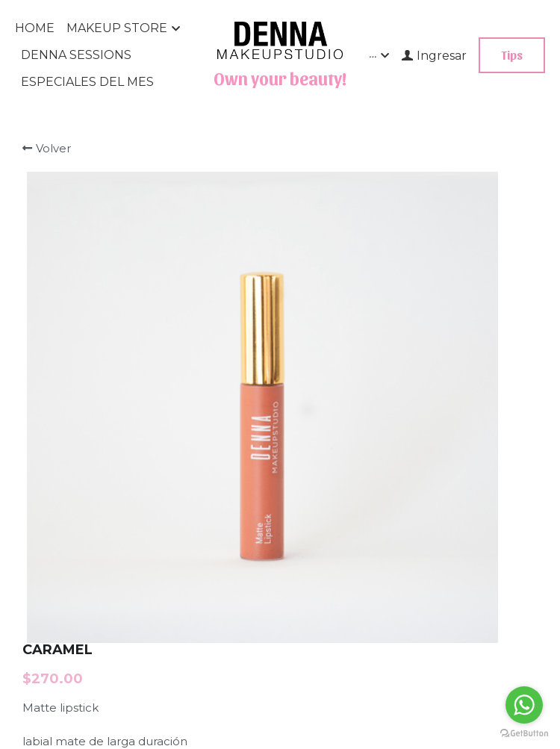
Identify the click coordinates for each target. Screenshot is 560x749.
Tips (512, 55)
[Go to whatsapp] (524, 705)
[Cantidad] (423, 307)
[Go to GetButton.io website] (524, 734)
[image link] (280, 38)
